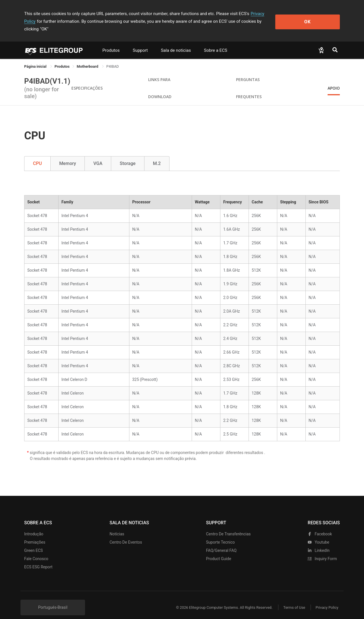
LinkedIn (319, 543)
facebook (320, 526)
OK (317, 17)
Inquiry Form (322, 551)
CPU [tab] (37, 156)
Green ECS (34, 543)
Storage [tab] (128, 156)
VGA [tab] (98, 156)
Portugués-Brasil (53, 600)
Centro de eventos (126, 535)
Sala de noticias (176, 43)
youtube (318, 535)
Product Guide (219, 551)
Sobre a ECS (216, 43)
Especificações (87, 80)
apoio (334, 80)
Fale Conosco (36, 551)
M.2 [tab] (157, 156)
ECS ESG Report (38, 559)
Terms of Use (293, 600)
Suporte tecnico (221, 535)
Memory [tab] (68, 156)
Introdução (34, 526)
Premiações (35, 535)
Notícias (117, 526)
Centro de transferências (228, 526)
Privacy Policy (264, 14)
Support (140, 43)
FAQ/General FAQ (221, 543)
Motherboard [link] (88, 59)
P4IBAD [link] (113, 59)
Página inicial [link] (36, 59)
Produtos (111, 43)
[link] (62, 59)
